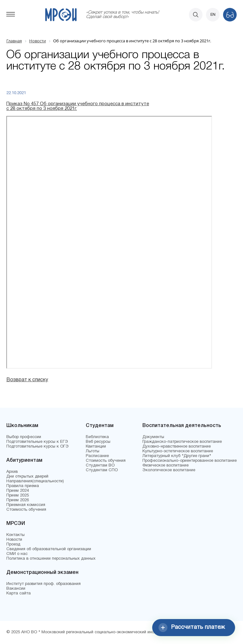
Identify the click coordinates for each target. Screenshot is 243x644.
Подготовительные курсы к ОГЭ (37, 447)
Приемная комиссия (26, 505)
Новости (14, 540)
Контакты (16, 535)
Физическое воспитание (165, 466)
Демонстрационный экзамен (42, 573)
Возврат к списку (27, 380)
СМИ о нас (17, 554)
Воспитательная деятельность (182, 426)
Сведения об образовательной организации (49, 549)
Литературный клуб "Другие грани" (177, 456)
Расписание (97, 456)
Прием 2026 (18, 500)
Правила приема (23, 486)
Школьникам (22, 426)
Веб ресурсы (98, 442)
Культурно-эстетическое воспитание (178, 451)
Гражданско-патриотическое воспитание (182, 442)
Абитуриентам (24, 460)
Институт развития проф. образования (44, 584)
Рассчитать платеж (192, 628)
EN (213, 15)
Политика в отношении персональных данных (51, 559)
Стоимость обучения (26, 510)
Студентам (100, 426)
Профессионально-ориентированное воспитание (190, 461)
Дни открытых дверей (27, 477)
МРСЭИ (16, 524)
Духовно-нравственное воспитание (177, 447)
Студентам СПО (102, 470)
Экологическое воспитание (169, 470)
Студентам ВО (100, 466)
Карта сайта (19, 593)
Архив (12, 472)
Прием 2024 (18, 491)
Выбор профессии (24, 437)
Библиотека (97, 437)
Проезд (13, 545)
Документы (153, 437)
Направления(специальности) (35, 481)
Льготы (93, 451)
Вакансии (16, 589)
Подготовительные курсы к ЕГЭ (37, 442)
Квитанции (96, 447)
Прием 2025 (18, 496)
